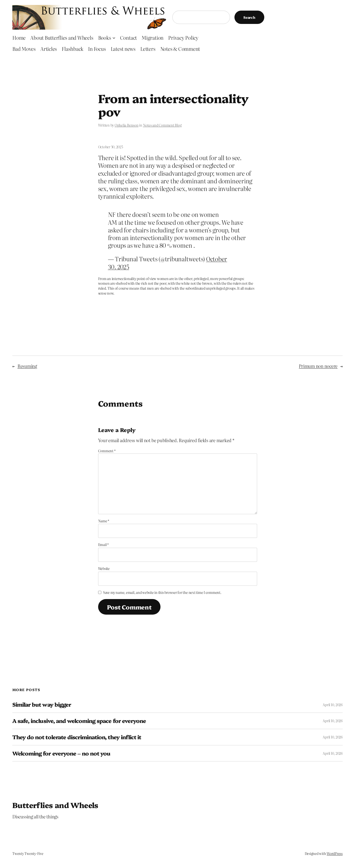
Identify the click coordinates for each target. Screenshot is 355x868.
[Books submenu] (114, 38)
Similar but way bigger (42, 705)
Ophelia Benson (127, 125)
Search (249, 17)
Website (104, 568)
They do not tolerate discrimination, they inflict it (77, 737)
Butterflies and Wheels (55, 805)
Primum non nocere (318, 366)
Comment (107, 451)
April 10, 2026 (333, 705)
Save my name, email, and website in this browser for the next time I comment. (162, 592)
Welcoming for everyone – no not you (61, 753)
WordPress (335, 853)
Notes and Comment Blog (162, 125)
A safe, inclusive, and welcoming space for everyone (79, 721)
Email (103, 545)
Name (104, 521)
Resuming (27, 366)
